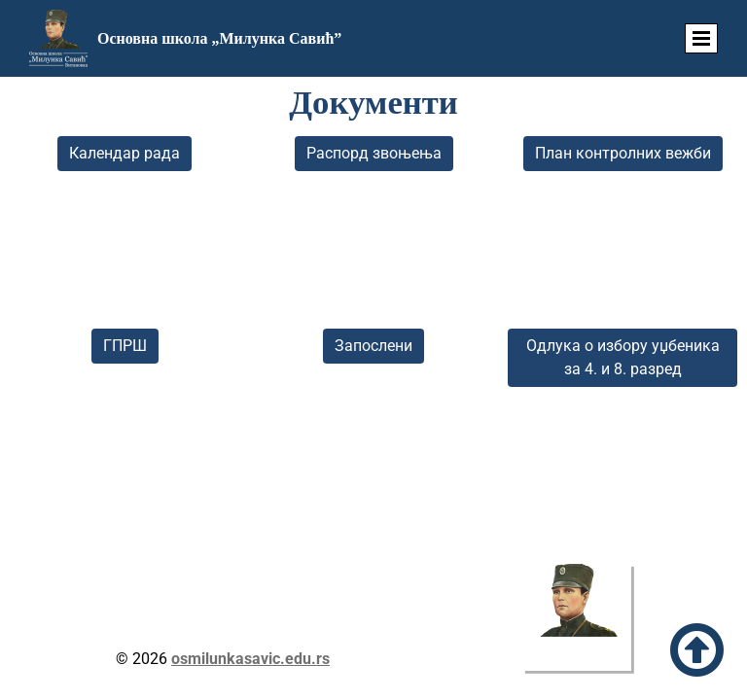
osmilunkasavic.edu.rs (250, 659)
